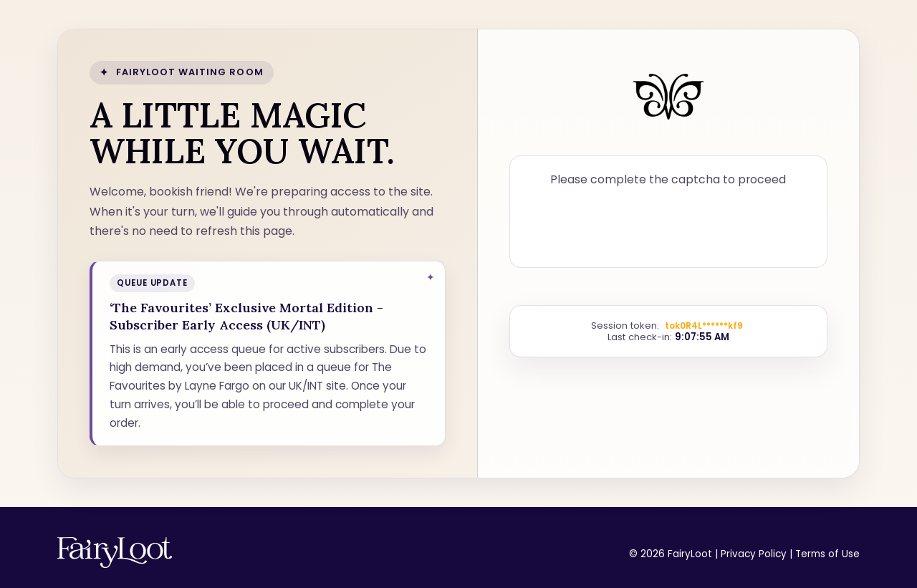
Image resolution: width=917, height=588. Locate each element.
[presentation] (668, 225)
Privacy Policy (754, 554)
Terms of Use (827, 554)
